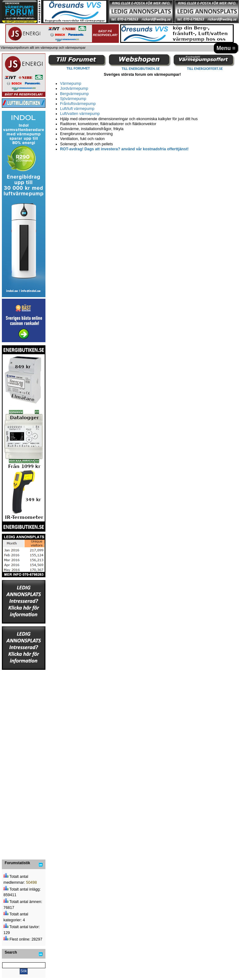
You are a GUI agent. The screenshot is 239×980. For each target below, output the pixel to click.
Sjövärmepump (73, 99)
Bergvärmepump (74, 94)
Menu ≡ (226, 48)
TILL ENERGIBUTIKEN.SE (141, 68)
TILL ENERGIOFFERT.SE (205, 68)
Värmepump (71, 84)
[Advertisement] (24, 764)
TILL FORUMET (78, 68)
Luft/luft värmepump (77, 109)
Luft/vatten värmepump (80, 114)
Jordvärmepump (74, 88)
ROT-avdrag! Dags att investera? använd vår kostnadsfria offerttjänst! (124, 149)
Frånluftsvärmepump (78, 104)
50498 (32, 882)
